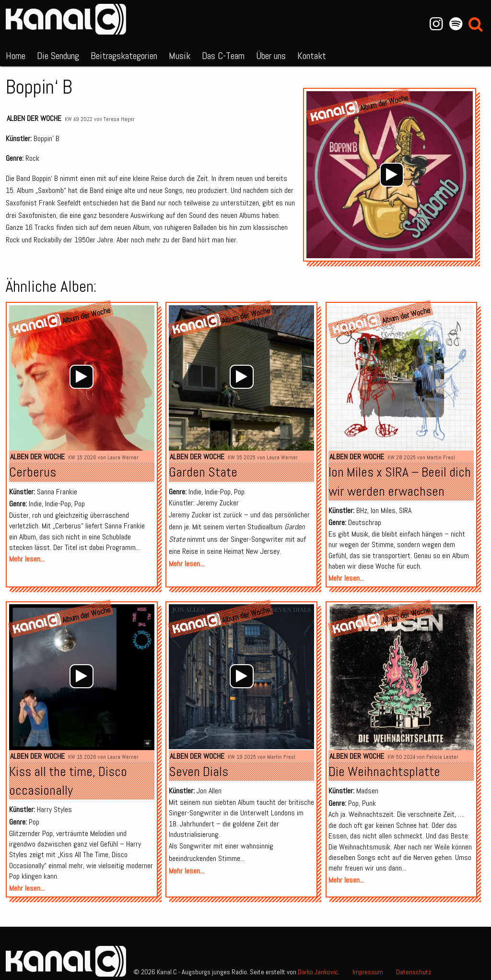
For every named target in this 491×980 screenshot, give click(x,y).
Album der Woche (381, 321)
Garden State (203, 472)
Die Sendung (58, 56)
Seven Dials (199, 771)
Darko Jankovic (318, 972)
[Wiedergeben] (392, 175)
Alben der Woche (34, 118)
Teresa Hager (119, 119)
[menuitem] (16, 54)
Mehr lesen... (27, 559)
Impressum (368, 972)
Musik (180, 56)
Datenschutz (414, 972)
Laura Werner (123, 457)
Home (16, 56)
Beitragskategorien (124, 56)
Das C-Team (223, 56)
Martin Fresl (441, 457)
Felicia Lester (442, 757)
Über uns (271, 56)
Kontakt (312, 56)
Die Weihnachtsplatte (384, 771)
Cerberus (33, 472)
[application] (392, 175)
